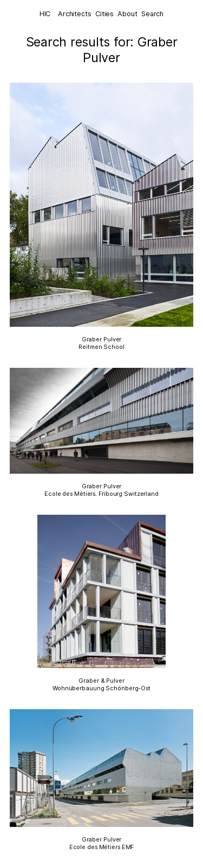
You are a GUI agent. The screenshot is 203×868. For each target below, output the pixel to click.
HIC (45, 14)
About (127, 14)
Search (152, 14)
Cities (104, 14)
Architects (75, 14)
